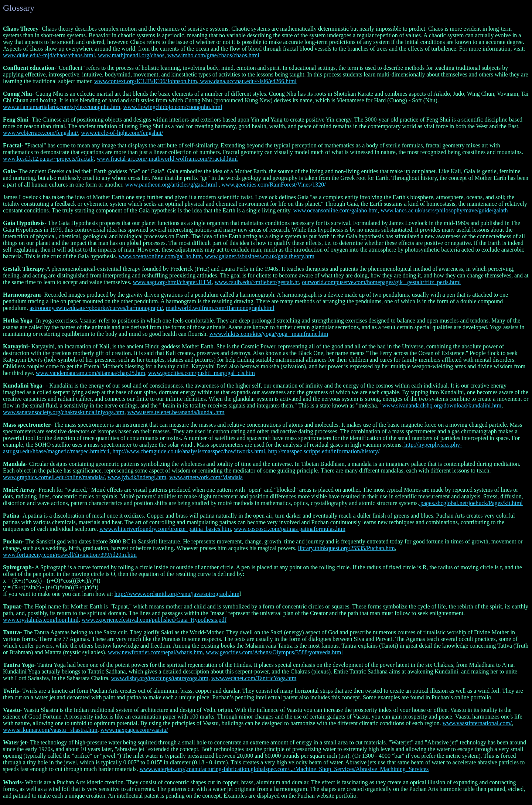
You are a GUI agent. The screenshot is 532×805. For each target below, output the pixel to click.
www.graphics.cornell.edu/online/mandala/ (54, 477)
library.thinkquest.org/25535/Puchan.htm (347, 548)
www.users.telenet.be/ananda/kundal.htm (176, 412)
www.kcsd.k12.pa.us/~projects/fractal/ (48, 159)
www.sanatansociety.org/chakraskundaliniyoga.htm (64, 412)
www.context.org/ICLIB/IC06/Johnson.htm (146, 81)
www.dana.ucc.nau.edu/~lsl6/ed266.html (247, 81)
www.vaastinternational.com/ (477, 723)
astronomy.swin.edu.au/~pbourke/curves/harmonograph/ (96, 308)
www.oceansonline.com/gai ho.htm (160, 256)
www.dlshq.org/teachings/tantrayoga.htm (160, 678)
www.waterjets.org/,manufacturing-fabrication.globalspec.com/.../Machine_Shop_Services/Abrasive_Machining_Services (284, 769)
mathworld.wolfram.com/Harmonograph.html (220, 308)
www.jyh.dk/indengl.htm (137, 477)
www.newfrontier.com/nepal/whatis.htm (155, 652)
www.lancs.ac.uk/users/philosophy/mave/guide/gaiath (444, 210)
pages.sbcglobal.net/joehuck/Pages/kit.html (471, 503)
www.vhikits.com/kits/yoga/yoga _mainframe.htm (269, 334)
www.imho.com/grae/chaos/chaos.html (213, 55)
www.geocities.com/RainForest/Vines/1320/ (273, 185)
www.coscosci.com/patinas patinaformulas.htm (290, 529)
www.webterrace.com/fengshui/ (40, 133)
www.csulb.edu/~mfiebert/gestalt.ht (257, 282)
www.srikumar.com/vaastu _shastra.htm (50, 730)
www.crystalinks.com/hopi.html (41, 620)
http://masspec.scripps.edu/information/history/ (324, 451)
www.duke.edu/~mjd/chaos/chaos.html (49, 55)
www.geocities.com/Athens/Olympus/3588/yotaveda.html (274, 652)
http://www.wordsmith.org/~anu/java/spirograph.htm (177, 594)
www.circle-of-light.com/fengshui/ (122, 133)
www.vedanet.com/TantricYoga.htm (254, 678)
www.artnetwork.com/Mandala (206, 477)
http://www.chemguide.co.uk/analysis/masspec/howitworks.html (189, 451)
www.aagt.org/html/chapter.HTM (172, 282)
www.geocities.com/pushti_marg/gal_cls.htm (202, 373)
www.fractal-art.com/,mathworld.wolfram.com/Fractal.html (167, 159)
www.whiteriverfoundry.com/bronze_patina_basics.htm (165, 529)
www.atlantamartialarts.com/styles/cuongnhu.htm (62, 107)
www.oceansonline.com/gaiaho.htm (336, 210)
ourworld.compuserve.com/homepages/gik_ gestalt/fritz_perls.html (381, 282)
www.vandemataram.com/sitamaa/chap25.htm (91, 373)
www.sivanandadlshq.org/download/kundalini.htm (442, 405)
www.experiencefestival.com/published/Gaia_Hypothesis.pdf (154, 620)
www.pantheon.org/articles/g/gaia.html (171, 185)
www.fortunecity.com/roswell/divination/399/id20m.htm (70, 555)
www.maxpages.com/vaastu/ (134, 730)
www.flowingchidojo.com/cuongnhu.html (173, 107)
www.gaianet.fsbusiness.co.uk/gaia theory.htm (260, 256)
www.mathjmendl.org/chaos (131, 55)
